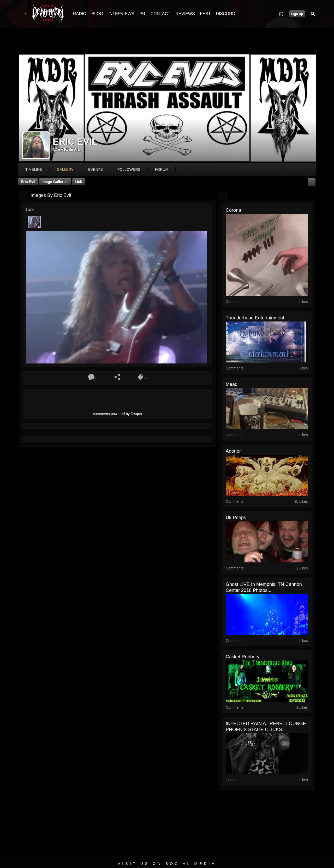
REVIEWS (185, 14)
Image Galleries (55, 182)
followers (129, 169)
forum (162, 169)
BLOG (97, 14)
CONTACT (160, 14)
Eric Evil (28, 182)
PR (142, 14)
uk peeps (236, 518)
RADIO (80, 14)
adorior (233, 451)
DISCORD (225, 14)
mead (232, 384)
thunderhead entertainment (255, 318)
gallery (65, 169)
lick (79, 182)
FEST (205, 14)
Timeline (34, 169)
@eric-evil (67, 149)
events (96, 169)
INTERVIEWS (121, 14)
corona (233, 210)
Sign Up (297, 14)
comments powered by (117, 414)
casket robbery (243, 657)
